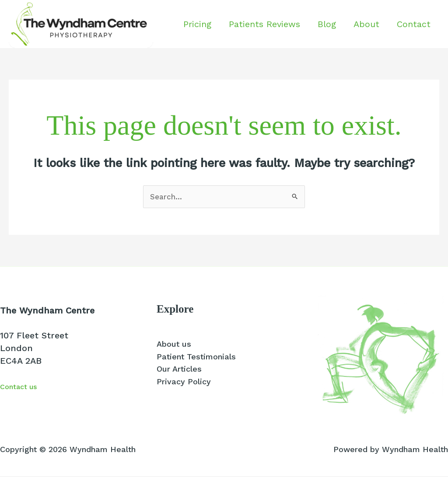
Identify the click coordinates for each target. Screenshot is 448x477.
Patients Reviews (264, 24)
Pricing (197, 24)
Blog (327, 24)
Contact (414, 24)
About (366, 24)
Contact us (24, 387)
